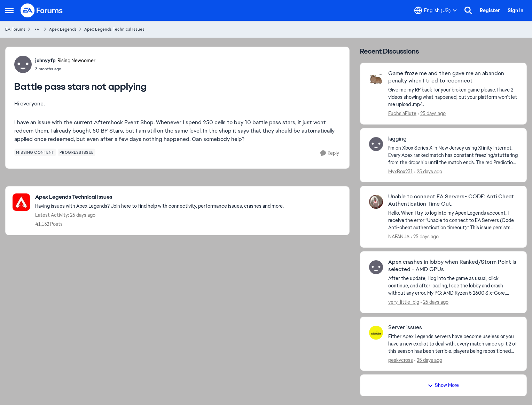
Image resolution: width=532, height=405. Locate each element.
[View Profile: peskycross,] (376, 333)
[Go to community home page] (42, 10)
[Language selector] (436, 10)
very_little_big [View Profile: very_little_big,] (404, 302)
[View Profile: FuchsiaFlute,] (376, 79)
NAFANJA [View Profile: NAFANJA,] (399, 237)
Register (490, 10)
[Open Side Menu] (9, 10)
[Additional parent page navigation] (37, 29)
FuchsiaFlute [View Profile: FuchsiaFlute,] (402, 113)
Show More (443, 385)
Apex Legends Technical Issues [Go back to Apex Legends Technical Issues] (114, 29)
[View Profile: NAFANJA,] (376, 202)
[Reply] (330, 153)
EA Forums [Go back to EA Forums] (15, 29)
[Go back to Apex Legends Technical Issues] (159, 197)
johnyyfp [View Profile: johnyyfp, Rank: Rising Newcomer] (45, 61)
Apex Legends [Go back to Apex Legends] (63, 29)
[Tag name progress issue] (77, 152)
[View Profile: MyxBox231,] (376, 144)
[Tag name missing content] (35, 152)
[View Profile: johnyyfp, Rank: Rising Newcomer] (23, 64)
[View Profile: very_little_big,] (376, 267)
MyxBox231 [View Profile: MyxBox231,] (401, 171)
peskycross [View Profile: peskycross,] (401, 360)
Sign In (515, 10)
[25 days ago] (432, 114)
